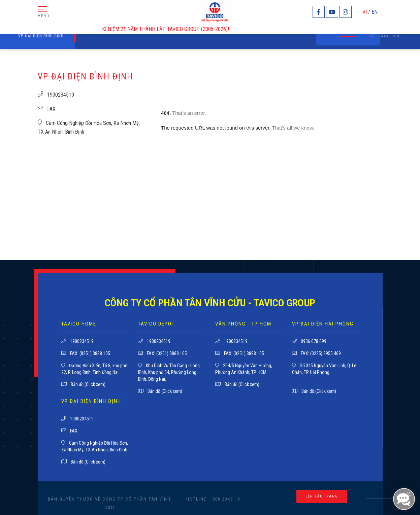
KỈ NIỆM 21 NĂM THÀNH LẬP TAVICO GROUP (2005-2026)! (169, 29)
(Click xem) (95, 384)
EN (375, 12)
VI (365, 12)
